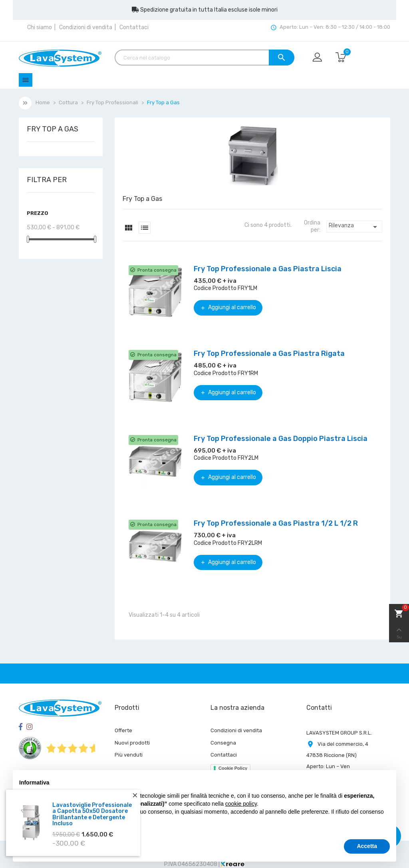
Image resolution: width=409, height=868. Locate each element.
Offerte (123, 730)
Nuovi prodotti (132, 743)
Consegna (223, 743)
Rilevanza (354, 227)
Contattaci (134, 27)
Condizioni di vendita (86, 27)
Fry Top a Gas (53, 129)
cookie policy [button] (241, 804)
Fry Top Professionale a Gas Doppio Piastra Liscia (281, 439)
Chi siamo (40, 27)
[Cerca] (204, 58)
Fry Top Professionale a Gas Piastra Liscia (268, 269)
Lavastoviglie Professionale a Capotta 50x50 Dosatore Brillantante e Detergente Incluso (92, 816)
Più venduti (129, 755)
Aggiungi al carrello (228, 307)
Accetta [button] (367, 846)
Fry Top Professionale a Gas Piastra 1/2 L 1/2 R (276, 523)
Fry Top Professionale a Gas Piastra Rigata (269, 354)
